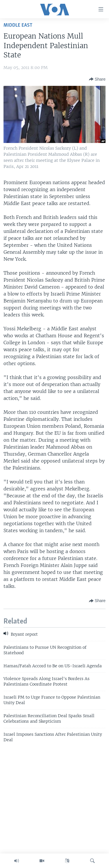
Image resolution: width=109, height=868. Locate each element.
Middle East (18, 25)
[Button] (97, 79)
